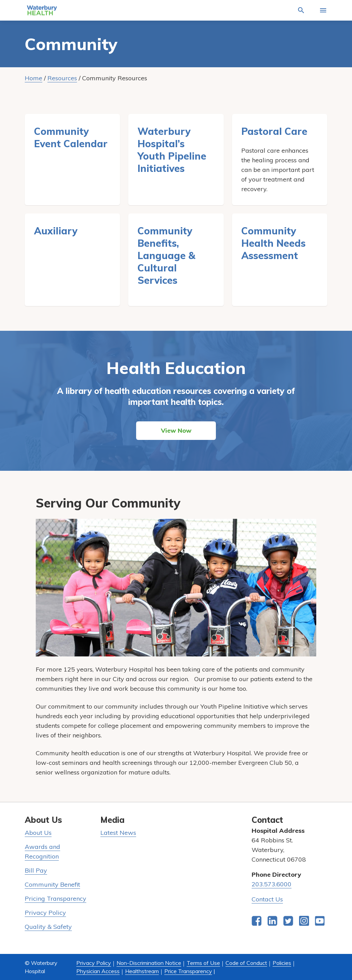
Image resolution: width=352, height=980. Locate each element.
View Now (176, 430)
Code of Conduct (246, 963)
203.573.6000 (272, 884)
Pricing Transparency (56, 899)
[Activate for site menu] (323, 10)
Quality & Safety (48, 927)
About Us (38, 833)
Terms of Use (203, 963)
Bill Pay (36, 870)
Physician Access (98, 971)
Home (34, 78)
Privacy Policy (45, 913)
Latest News (118, 833)
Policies (282, 963)
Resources (62, 78)
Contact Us (267, 899)
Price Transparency (188, 971)
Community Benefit (52, 884)
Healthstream (142, 971)
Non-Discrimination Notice (149, 963)
